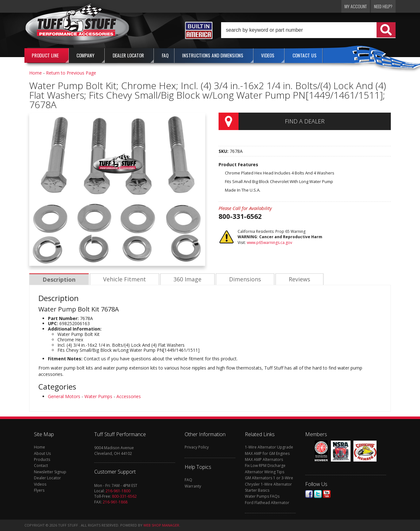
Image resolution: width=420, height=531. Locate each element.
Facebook (309, 494)
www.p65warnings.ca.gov (269, 243)
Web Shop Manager (161, 525)
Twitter (318, 494)
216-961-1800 (118, 491)
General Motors (64, 396)
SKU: (224, 151)
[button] (308, 30)
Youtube (327, 494)
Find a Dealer (305, 121)
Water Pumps (98, 396)
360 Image (186, 279)
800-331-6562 (124, 496)
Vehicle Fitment (124, 279)
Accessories (129, 396)
